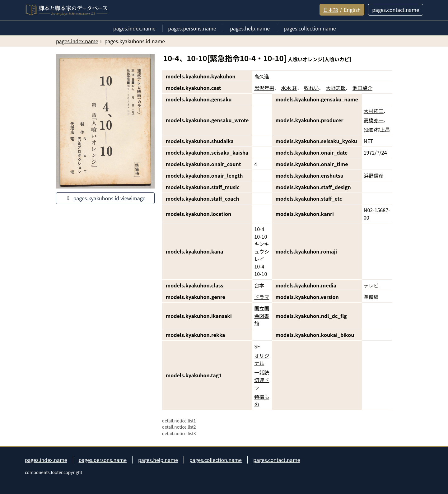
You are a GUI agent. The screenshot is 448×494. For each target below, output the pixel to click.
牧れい (311, 88)
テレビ (371, 285)
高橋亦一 (374, 120)
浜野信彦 (374, 175)
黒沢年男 (264, 88)
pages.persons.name (103, 460)
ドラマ (262, 297)
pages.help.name (158, 460)
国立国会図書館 (262, 316)
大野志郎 (336, 88)
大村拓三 (374, 111)
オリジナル (262, 359)
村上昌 (382, 129)
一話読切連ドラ (262, 380)
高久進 (262, 76)
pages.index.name (46, 460)
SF (257, 346)
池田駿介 (362, 88)
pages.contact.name (277, 460)
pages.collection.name (216, 460)
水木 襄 (289, 88)
